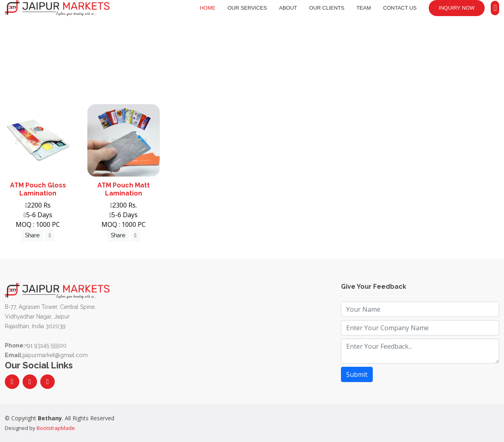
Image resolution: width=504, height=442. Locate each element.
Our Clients (327, 8)
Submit (357, 374)
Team (364, 8)
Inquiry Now (457, 8)
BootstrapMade (56, 428)
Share (32, 235)
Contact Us (400, 8)
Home (208, 8)
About (288, 8)
